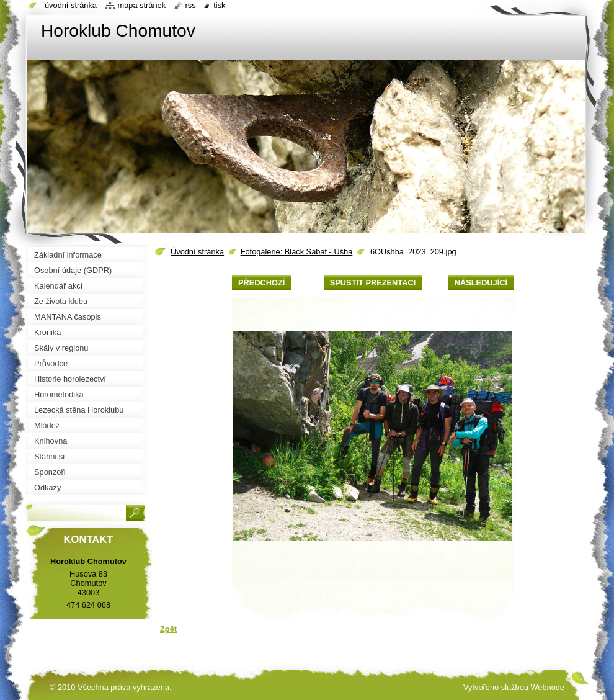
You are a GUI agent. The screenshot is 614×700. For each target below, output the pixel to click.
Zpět (168, 629)
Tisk (219, 5)
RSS (191, 5)
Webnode (547, 687)
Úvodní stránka (197, 252)
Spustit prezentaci (373, 283)
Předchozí (261, 283)
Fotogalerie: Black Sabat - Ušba (297, 252)
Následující (481, 283)
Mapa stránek (142, 5)
